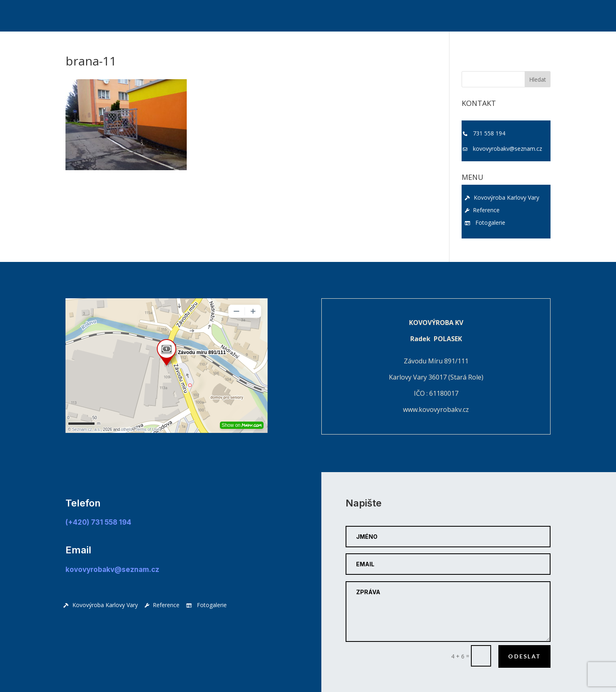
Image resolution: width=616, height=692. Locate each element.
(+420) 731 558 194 (98, 522)
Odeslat (524, 656)
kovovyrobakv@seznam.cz (507, 149)
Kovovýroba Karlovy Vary (502, 197)
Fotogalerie (485, 223)
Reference (482, 210)
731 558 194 (489, 133)
